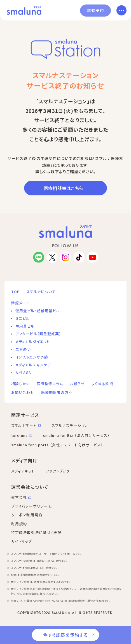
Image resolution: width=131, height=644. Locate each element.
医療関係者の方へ (57, 392)
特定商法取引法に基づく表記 (36, 532)
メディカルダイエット (32, 342)
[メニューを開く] (121, 10)
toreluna (19, 435)
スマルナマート (24, 425)
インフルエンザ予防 (32, 357)
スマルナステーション (70, 425)
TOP (15, 292)
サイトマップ (22, 541)
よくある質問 (102, 384)
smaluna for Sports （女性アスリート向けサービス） (57, 445)
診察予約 (95, 10)
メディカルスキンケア (33, 365)
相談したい (21, 384)
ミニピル (23, 318)
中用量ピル (25, 326)
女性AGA (23, 372)
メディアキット (23, 471)
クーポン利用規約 (27, 515)
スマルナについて (41, 292)
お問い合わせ (23, 392)
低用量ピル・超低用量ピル (38, 311)
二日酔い (23, 349)
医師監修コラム (50, 384)
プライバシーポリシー (30, 506)
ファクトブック (58, 471)
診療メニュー (22, 303)
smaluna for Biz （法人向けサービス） (76, 435)
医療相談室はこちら (63, 188)
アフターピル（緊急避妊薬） (38, 334)
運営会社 (19, 497)
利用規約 (19, 524)
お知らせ (77, 384)
